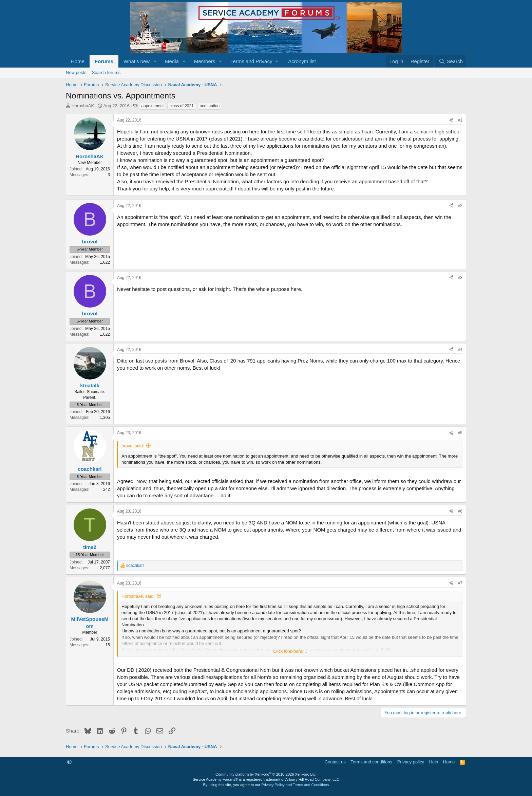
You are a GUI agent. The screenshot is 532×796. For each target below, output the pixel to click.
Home (78, 61)
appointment (152, 106)
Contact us (335, 762)
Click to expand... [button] (290, 651)
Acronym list (302, 61)
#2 (460, 206)
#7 (460, 583)
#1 (460, 120)
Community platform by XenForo (266, 774)
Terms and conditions (371, 762)
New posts (76, 72)
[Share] (451, 120)
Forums (104, 61)
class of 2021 (182, 106)
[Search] (451, 61)
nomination (210, 106)
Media (172, 61)
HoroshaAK (83, 106)
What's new (137, 61)
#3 (460, 278)
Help (434, 762)
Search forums (106, 72)
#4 (460, 350)
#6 (460, 511)
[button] (155, 61)
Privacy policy (411, 762)
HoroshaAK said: (138, 596)
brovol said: (133, 446)
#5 (460, 433)
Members (205, 61)
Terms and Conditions (311, 785)
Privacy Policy (273, 785)
